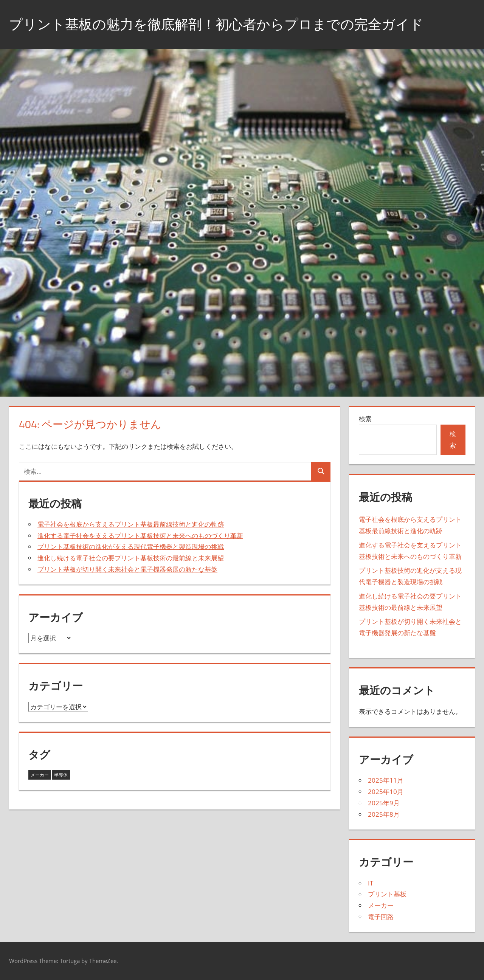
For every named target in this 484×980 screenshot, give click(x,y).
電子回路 (381, 917)
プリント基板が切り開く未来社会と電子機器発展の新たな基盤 (127, 569)
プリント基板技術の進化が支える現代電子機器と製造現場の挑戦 (131, 547)
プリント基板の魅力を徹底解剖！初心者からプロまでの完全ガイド (216, 24)
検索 (365, 419)
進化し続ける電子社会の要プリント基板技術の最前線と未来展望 (131, 558)
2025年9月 (384, 803)
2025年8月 (384, 814)
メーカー (381, 905)
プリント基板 (387, 894)
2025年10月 (386, 792)
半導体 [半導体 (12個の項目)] (61, 775)
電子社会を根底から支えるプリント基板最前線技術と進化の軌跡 (131, 524)
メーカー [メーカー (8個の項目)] (40, 775)
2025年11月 (386, 780)
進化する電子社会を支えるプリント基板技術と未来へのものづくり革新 (140, 536)
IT (371, 883)
